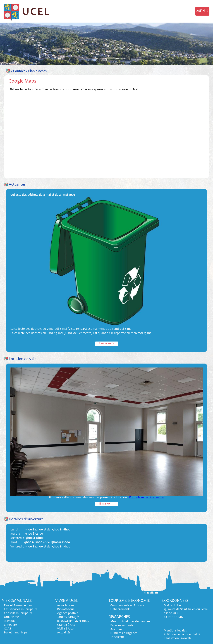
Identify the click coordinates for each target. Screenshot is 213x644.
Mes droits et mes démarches (130, 622)
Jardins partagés (68, 617)
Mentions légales (175, 631)
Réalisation (171, 638)
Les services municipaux (20, 609)
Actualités (17, 185)
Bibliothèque (66, 609)
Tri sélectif (117, 637)
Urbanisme (11, 617)
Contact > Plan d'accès (30, 71)
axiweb (186, 638)
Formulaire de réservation (147, 498)
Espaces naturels (122, 626)
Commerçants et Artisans (127, 606)
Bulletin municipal (16, 633)
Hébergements (120, 609)
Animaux (116, 629)
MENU (202, 11)
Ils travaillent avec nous (73, 621)
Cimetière (10, 625)
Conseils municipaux (18, 613)
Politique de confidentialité (182, 635)
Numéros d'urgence (124, 633)
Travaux (9, 621)
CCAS (8, 629)
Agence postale (68, 613)
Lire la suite (107, 343)
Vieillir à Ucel (66, 629)
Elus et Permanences (18, 606)
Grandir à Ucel (67, 625)
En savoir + (107, 504)
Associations (66, 606)
